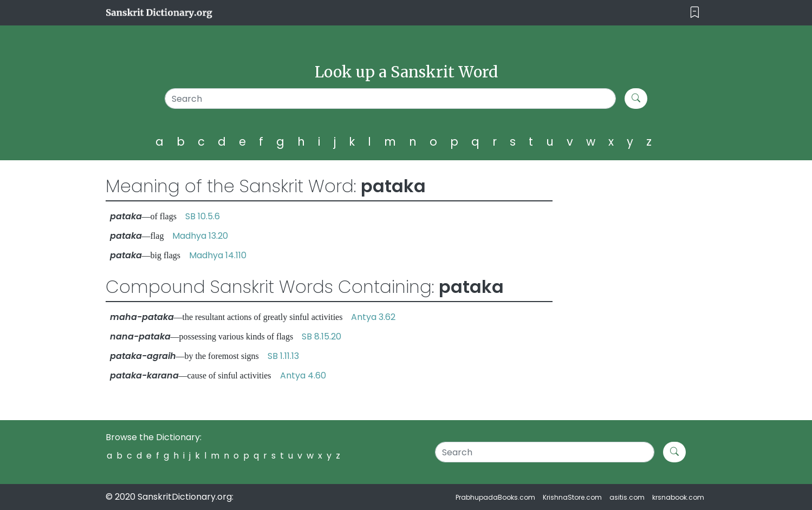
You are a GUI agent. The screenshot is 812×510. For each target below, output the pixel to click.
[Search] (390, 99)
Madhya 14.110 (218, 255)
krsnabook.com (678, 497)
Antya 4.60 (303, 375)
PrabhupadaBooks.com (495, 497)
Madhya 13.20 (200, 236)
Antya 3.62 (373, 317)
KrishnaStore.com (572, 497)
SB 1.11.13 (283, 356)
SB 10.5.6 (203, 216)
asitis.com (627, 497)
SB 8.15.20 (321, 336)
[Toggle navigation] (695, 13)
